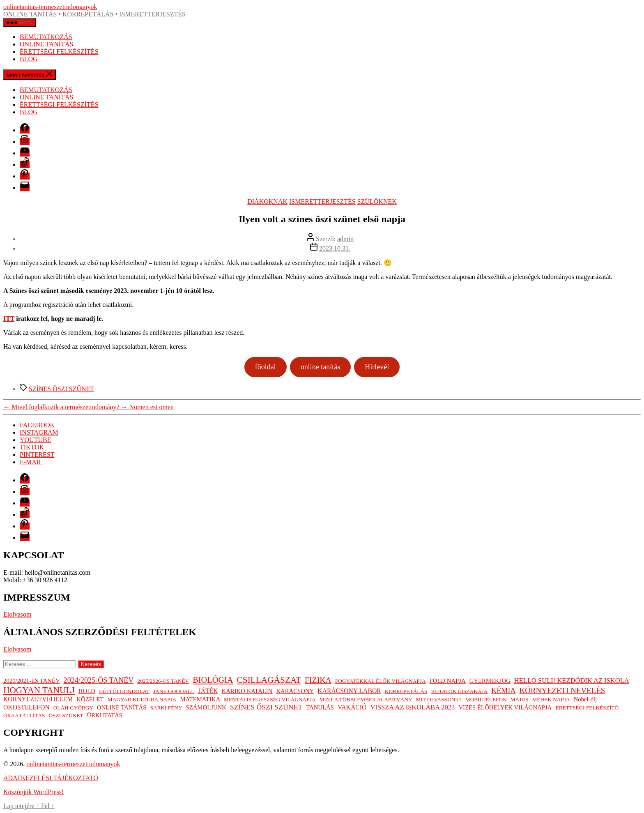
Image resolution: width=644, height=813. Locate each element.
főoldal (266, 367)
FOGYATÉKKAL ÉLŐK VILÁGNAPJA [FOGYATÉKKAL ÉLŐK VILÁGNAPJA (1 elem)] (381, 681)
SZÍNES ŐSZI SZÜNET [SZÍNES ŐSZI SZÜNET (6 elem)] (266, 707)
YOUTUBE (35, 440)
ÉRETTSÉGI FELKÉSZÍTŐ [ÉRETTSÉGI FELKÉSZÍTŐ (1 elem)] (587, 708)
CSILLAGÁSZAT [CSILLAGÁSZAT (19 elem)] (269, 680)
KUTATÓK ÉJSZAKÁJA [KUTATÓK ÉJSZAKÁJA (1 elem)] (459, 691)
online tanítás (320, 367)
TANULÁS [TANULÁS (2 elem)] (320, 707)
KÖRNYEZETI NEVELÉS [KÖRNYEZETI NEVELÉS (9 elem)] (562, 690)
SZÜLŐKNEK (377, 202)
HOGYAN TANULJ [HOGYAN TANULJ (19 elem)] (39, 690)
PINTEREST (37, 455)
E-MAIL (31, 462)
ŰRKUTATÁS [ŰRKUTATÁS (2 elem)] (105, 715)
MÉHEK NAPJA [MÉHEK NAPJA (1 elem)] (551, 699)
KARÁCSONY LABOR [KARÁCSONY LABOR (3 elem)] (349, 691)
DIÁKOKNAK (267, 202)
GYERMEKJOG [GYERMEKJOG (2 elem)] (490, 681)
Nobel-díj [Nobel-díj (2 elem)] (585, 699)
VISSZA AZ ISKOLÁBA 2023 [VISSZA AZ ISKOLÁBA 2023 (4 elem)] (412, 707)
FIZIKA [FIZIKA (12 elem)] (318, 680)
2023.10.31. (335, 248)
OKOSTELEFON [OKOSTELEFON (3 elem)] (26, 707)
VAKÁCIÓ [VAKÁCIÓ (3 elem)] (352, 707)
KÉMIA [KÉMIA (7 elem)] (503, 691)
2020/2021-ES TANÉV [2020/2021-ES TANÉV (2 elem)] (32, 681)
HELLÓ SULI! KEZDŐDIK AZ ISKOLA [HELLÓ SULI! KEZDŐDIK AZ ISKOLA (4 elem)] (572, 681)
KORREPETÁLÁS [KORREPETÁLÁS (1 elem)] (406, 691)
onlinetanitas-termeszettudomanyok (50, 7)
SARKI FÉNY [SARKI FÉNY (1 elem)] (166, 708)
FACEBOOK (37, 425)
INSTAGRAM (39, 432)
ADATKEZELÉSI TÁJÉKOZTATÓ (51, 778)
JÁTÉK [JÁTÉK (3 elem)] (208, 691)
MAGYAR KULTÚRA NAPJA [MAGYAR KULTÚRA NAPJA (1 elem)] (142, 699)
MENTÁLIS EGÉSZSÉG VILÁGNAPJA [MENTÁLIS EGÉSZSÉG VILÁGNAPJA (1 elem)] (270, 699)
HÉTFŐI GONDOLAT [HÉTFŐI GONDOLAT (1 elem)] (124, 691)
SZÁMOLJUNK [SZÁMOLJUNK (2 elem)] (206, 707)
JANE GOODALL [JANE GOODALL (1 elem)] (174, 691)
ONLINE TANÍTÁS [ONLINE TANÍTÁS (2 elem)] (122, 707)
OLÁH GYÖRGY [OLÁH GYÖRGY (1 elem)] (73, 708)
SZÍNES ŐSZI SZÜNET (61, 389)
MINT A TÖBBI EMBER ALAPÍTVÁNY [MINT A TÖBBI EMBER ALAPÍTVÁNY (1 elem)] (366, 699)
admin (345, 239)
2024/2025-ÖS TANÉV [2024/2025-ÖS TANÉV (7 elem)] (99, 680)
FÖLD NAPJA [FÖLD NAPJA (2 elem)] (448, 681)
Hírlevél (377, 367)
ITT (9, 319)
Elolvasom (17, 614)
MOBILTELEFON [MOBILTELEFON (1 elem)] (486, 699)
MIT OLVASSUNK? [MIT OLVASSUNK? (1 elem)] (439, 699)
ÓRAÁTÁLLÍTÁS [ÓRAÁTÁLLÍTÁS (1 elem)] (24, 715)
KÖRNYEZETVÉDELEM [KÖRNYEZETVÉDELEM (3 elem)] (38, 699)
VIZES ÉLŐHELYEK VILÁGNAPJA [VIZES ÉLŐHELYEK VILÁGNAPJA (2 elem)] (505, 707)
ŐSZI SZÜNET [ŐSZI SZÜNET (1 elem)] (66, 715)
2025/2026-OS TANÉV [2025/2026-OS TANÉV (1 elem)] (163, 681)
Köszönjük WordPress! (33, 792)
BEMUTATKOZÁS (46, 37)
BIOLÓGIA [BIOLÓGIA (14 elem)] (213, 680)
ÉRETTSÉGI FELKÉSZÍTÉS (59, 52)
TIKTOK (32, 447)
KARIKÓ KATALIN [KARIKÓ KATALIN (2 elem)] (247, 691)
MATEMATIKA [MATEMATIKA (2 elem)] (200, 699)
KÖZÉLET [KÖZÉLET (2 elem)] (90, 699)
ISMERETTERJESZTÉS (322, 202)
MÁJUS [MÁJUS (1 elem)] (520, 699)
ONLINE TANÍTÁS (46, 44)
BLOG (29, 59)
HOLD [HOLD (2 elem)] (87, 691)
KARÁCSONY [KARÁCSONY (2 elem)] (295, 691)
